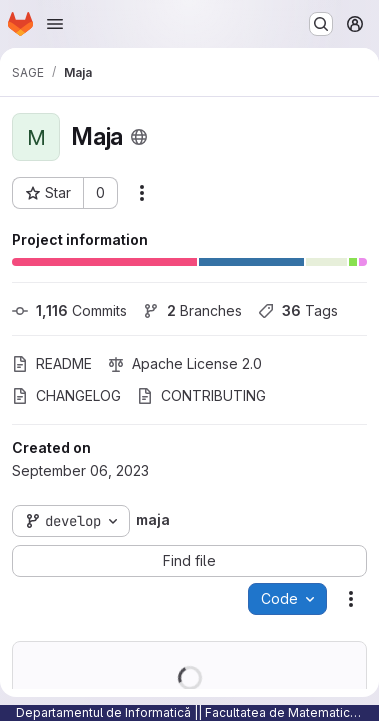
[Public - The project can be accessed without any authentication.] (139, 137)
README (52, 363)
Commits (69, 310)
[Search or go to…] (321, 24)
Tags (298, 310)
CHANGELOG (66, 395)
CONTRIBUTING (201, 395)
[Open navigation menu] (55, 24)
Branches (192, 310)
